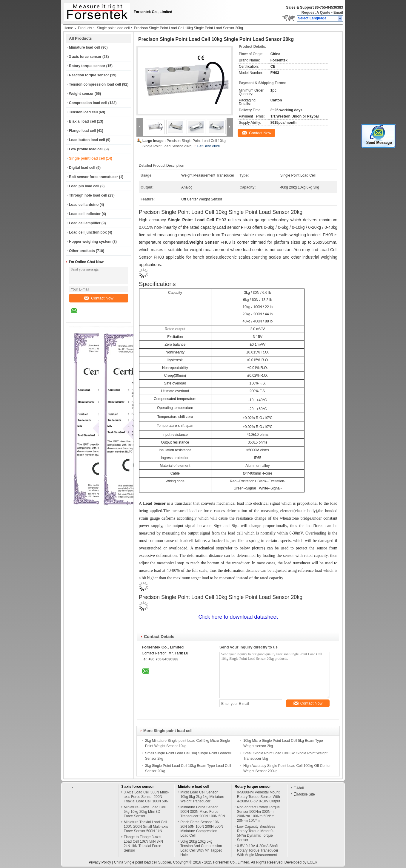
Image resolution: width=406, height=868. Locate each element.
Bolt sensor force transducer (93, 177)
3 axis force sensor (85, 57)
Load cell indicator (85, 214)
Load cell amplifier (85, 223)
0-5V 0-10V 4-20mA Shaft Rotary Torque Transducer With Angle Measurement (258, 850)
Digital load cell (82, 168)
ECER (312, 862)
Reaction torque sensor (89, 75)
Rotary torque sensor (87, 66)
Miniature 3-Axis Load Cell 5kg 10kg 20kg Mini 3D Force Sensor (145, 812)
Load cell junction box (88, 232)
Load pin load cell (84, 186)
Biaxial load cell (82, 121)
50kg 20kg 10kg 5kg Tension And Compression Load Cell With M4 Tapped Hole (201, 848)
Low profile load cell (86, 149)
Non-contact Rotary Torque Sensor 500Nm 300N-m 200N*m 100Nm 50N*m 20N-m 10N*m (258, 814)
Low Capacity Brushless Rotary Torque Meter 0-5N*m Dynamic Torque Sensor (256, 833)
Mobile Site (304, 794)
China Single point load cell (136, 862)
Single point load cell (113, 28)
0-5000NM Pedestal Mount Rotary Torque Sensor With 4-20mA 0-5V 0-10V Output (259, 797)
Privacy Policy (100, 862)
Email (338, 13)
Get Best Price (208, 146)
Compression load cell (88, 103)
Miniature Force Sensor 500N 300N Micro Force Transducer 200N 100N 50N (203, 812)
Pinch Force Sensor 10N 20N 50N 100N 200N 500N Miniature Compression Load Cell (202, 829)
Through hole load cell (88, 195)
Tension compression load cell (95, 84)
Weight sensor (81, 94)
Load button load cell (87, 140)
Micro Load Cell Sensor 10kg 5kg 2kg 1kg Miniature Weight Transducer (202, 797)
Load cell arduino (84, 205)
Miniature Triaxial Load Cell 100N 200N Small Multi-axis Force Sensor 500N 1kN (146, 827)
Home (68, 28)
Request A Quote (316, 13)
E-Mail (299, 788)
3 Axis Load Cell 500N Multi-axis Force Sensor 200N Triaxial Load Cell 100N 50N (146, 797)
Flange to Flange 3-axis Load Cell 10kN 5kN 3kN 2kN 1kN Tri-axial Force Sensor (143, 844)
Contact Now (99, 298)
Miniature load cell (85, 47)
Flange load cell (82, 131)
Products (85, 28)
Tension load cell (83, 112)
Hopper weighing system (90, 242)
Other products (82, 251)
